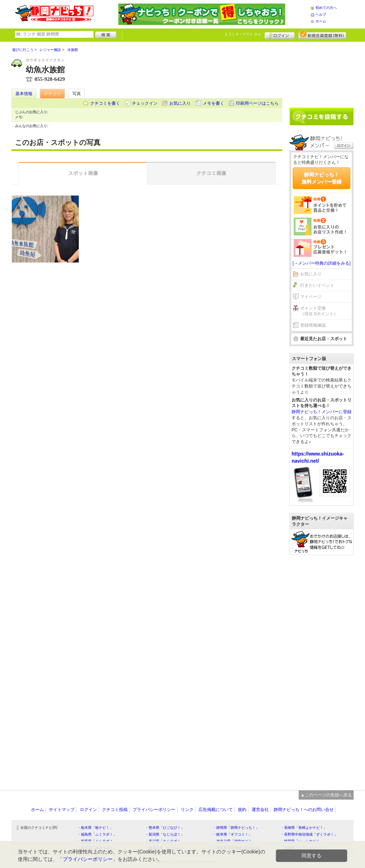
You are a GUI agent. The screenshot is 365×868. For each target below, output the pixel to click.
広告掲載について (216, 810)
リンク (187, 810)
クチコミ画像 (211, 173)
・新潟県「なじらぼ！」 (165, 834)
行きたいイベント (317, 285)
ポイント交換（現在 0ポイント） (319, 311)
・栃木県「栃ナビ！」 (95, 828)
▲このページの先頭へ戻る (326, 795)
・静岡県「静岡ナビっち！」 (236, 828)
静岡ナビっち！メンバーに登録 (322, 412)
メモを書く (214, 103)
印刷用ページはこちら (257, 103)
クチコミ (52, 94)
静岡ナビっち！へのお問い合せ (304, 810)
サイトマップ (62, 810)
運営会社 (260, 810)
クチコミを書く (105, 103)
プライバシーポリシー (154, 810)
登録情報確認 (313, 325)
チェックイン (145, 103)
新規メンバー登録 (322, 35)
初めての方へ (326, 8)
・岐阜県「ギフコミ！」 (232, 834)
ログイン (280, 35)
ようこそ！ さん (243, 34)
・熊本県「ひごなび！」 (165, 828)
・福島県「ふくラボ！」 (97, 834)
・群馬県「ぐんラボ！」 (97, 841)
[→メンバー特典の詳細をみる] (322, 263)
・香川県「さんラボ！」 (165, 841)
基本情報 (24, 94)
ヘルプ (321, 14)
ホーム (321, 21)
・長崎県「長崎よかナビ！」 (304, 828)
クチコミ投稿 (115, 810)
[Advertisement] (322, 72)
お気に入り (180, 103)
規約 (242, 810)
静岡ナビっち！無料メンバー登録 (322, 178)
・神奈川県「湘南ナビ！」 (234, 841)
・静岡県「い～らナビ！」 (302, 841)
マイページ (311, 297)
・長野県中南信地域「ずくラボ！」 (309, 834)
